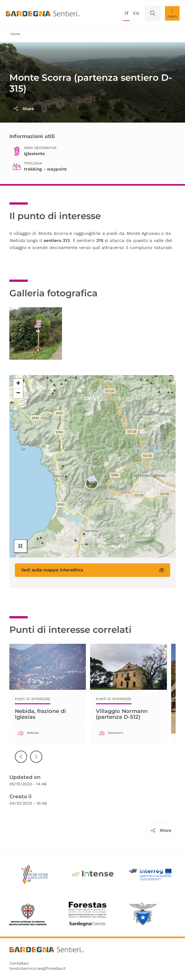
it (127, 13)
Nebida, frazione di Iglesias (41, 714)
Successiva (36, 761)
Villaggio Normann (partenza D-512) (123, 714)
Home (15, 34)
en (136, 13)
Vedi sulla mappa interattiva (93, 570)
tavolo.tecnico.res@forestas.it (37, 968)
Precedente (21, 761)
